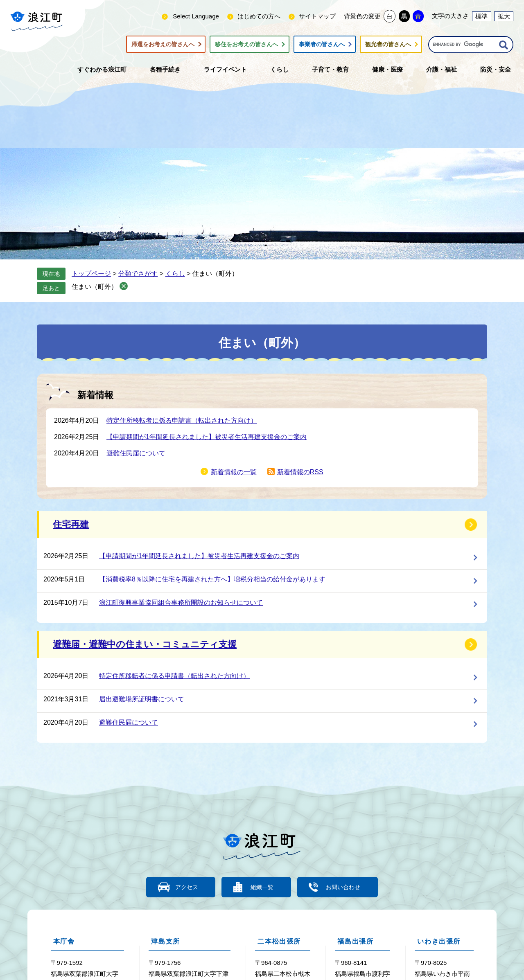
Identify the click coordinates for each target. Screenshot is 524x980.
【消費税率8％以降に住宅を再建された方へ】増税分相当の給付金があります (212, 579)
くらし (175, 274)
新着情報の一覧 (234, 472)
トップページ (91, 274)
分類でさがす (138, 274)
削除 (124, 286)
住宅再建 (71, 524)
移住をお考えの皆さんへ (246, 44)
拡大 (504, 16)
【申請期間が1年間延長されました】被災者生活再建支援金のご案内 (207, 437)
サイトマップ (317, 16)
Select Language (196, 16)
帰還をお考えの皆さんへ (163, 44)
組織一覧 (262, 887)
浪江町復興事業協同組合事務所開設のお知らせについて (181, 603)
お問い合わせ (348, 887)
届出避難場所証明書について (142, 699)
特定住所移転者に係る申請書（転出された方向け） (182, 420)
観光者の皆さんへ (388, 44)
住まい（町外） (95, 287)
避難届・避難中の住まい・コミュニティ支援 (145, 644)
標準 (481, 16)
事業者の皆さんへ (322, 44)
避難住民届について (136, 453)
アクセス (182, 887)
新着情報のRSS (300, 472)
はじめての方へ (259, 16)
